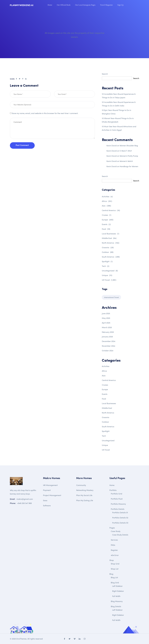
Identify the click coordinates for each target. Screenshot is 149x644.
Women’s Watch (126, 161)
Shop (112, 560)
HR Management (50, 485)
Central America (111, 210)
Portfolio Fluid (117, 499)
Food (106, 229)
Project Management (52, 495)
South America (111, 257)
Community (81, 485)
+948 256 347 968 (24, 503)
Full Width (116, 596)
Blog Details (116, 606)
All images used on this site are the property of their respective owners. (75, 35)
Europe (108, 220)
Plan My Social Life (84, 495)
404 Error (115, 555)
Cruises (107, 215)
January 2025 (107, 337)
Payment (47, 490)
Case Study (116, 531)
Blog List (114, 577)
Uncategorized (110, 271)
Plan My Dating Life (85, 500)
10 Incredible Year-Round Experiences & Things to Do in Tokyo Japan (119, 96)
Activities (107, 196)
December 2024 (109, 341)
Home (50, 5)
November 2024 (108, 346)
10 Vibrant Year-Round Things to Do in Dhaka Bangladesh (118, 120)
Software (47, 505)
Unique (107, 275)
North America (111, 243)
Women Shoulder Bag (129, 145)
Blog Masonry (117, 601)
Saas (45, 500)
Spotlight (107, 261)
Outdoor (108, 252)
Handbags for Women (129, 166)
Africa (107, 201)
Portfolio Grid (116, 494)
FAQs (113, 545)
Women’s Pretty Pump (129, 156)
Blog (111, 574)
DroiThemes (21, 639)
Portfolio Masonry (118, 504)
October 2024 (108, 351)
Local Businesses (111, 234)
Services (114, 540)
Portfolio (113, 490)
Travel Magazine (106, 5)
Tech (106, 266)
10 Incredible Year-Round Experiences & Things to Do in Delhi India (119, 104)
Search (105, 74)
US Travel (109, 280)
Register (114, 550)
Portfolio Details (118, 509)
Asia (106, 206)
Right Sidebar (118, 591)
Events (106, 224)
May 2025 (106, 318)
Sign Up (120, 5)
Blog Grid (115, 583)
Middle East (109, 238)
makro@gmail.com (25, 499)
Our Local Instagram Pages (85, 5)
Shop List (115, 569)
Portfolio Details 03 (120, 523)
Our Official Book (64, 5)
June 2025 (106, 313)
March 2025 (107, 327)
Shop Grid (115, 564)
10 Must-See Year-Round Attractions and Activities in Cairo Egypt (119, 128)
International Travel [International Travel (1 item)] (111, 297)
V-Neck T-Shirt (126, 151)
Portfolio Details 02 (120, 518)
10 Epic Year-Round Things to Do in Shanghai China (116, 112)
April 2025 (106, 323)
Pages (112, 528)
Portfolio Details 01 (120, 512)
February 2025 (108, 332)
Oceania (108, 247)
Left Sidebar (117, 586)
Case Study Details (120, 535)
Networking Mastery (85, 490)
